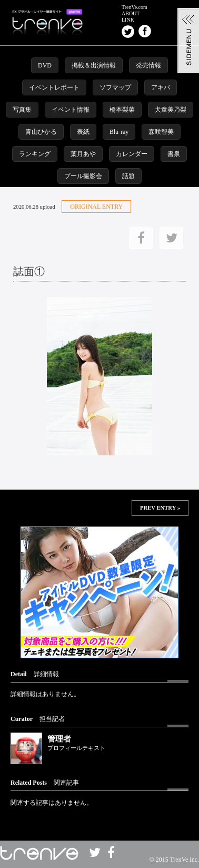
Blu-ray (119, 132)
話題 (128, 176)
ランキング (35, 154)
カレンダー (132, 154)
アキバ (161, 87)
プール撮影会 (83, 176)
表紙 (83, 132)
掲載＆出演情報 (94, 65)
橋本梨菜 (122, 110)
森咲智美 (161, 132)
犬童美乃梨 (171, 110)
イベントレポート (54, 87)
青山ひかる (41, 132)
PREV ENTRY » (160, 508)
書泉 (174, 154)
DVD (45, 65)
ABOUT (131, 14)
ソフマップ (115, 87)
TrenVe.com (135, 7)
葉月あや (83, 154)
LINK (128, 20)
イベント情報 (71, 110)
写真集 (22, 110)
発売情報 (148, 65)
